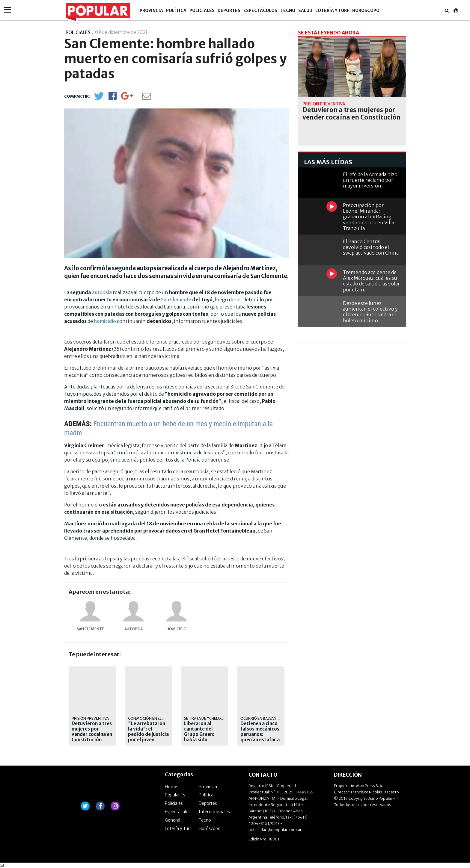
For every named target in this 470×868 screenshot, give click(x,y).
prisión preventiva (90, 718)
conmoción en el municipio (155, 718)
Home (171, 787)
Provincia (151, 10)
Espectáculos (260, 10)
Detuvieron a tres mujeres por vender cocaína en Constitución (92, 732)
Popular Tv (175, 795)
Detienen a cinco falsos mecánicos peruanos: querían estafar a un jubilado (260, 734)
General (173, 820)
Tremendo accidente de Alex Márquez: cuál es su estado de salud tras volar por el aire (371, 281)
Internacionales (214, 812)
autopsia (102, 292)
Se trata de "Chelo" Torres (211, 718)
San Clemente (176, 300)
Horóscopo (366, 10)
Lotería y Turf (332, 10)
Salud (305, 10)
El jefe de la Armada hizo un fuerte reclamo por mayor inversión (370, 180)
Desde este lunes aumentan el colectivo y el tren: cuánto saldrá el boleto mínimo (370, 312)
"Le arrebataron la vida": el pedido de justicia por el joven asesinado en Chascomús (148, 737)
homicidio (105, 321)
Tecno (288, 10)
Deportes (229, 10)
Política (176, 10)
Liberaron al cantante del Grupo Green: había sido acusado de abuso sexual (204, 737)
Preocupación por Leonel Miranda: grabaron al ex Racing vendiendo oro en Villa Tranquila (369, 217)
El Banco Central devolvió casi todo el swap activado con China (371, 247)
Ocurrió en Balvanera (262, 718)
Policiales (202, 10)
